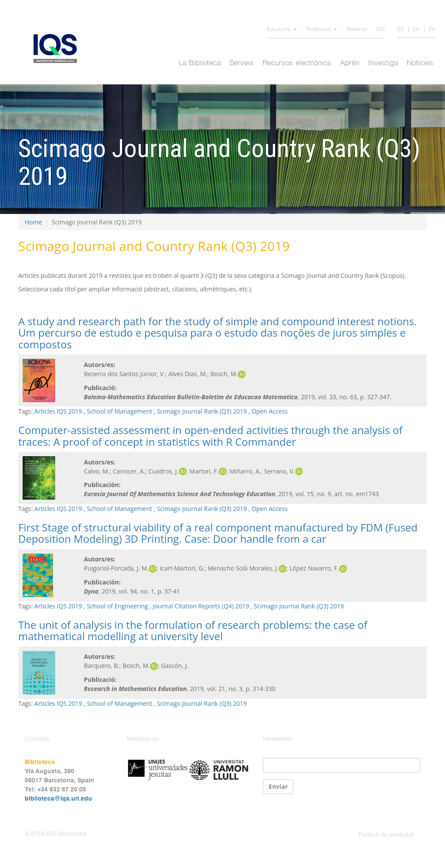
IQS (380, 30)
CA (416, 29)
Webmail (357, 30)
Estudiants (282, 30)
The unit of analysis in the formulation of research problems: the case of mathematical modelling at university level (193, 630)
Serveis (242, 63)
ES (400, 29)
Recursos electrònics (297, 63)
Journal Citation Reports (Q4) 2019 (201, 606)
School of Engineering (118, 606)
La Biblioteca (200, 63)
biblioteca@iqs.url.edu (58, 799)
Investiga (383, 63)
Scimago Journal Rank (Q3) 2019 (202, 411)
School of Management (120, 411)
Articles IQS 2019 (58, 411)
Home (33, 222)
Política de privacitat (386, 835)
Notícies (420, 63)
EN (432, 29)
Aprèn (350, 63)
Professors (322, 30)
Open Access (270, 411)
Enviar (278, 786)
